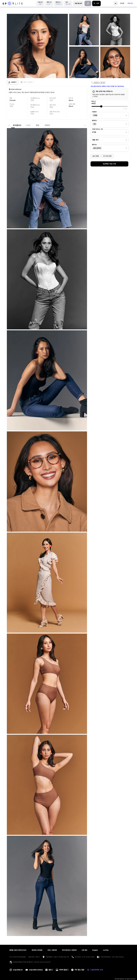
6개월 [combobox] (94, 132)
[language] (116, 3)
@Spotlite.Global (36, 970)
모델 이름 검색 (78, 3)
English (95, 950)
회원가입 (130, 3)
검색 (96, 3)
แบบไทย (106, 950)
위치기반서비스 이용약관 (69, 950)
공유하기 (12, 82)
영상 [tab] (33, 125)
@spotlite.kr (18, 970)
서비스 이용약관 (52, 950)
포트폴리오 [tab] (13, 125)
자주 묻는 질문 (79, 970)
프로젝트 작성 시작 (109, 164)
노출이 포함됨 (96, 156)
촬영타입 (94, 121)
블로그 (51, 970)
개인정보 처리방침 (37, 950)
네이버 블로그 (64, 970)
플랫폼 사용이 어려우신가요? (18, 950)
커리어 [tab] (43, 125)
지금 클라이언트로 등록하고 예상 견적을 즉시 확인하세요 (107, 86)
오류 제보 (84, 950)
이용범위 (94, 112)
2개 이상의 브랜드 (107, 156)
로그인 (122, 3)
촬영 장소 (94, 145)
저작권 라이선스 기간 (97, 129)
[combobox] (109, 115)
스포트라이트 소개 (97, 970)
